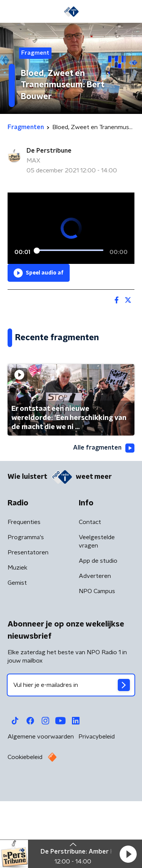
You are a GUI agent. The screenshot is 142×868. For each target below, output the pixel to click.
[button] (128, 854)
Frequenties (24, 594)
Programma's (26, 609)
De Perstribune (49, 151)
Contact (90, 594)
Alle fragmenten (104, 519)
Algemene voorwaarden (41, 808)
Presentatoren (28, 624)
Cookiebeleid (25, 829)
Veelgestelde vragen (97, 613)
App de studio (98, 633)
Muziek (17, 639)
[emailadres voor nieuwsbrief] (71, 757)
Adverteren (95, 648)
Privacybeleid (97, 808)
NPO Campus (97, 663)
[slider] (70, 250)
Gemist (17, 655)
